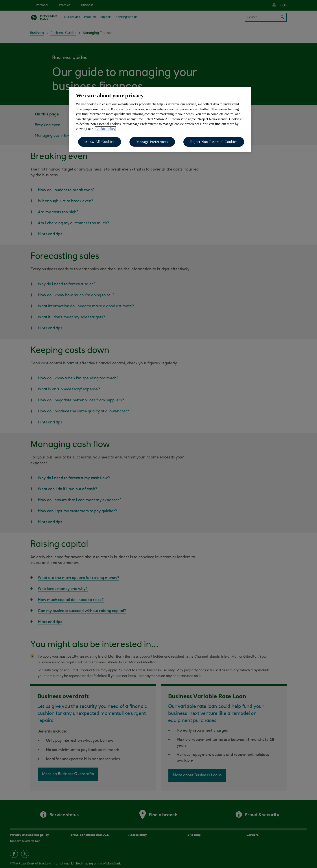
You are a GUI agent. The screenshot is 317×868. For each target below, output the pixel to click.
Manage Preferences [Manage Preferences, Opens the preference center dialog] (152, 142)
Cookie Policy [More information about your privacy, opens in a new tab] (105, 129)
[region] (160, 120)
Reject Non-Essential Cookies (214, 142)
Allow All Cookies (100, 142)
